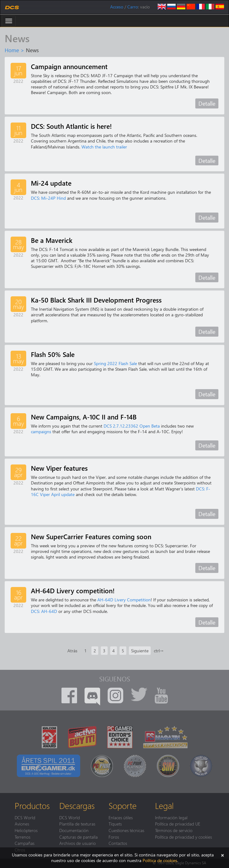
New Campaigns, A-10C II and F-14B (84, 417)
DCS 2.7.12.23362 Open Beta (132, 426)
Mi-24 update (51, 183)
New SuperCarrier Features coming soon (91, 536)
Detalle (207, 103)
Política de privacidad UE (178, 824)
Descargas (77, 805)
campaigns (41, 431)
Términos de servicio (174, 830)
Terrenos (22, 837)
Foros (114, 837)
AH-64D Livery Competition (124, 600)
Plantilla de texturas (77, 824)
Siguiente (140, 651)
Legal (164, 805)
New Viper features (59, 468)
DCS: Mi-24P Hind (48, 198)
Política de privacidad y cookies (183, 837)
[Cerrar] (222, 855)
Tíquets (115, 824)
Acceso (117, 7)
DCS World (25, 817)
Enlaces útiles (121, 817)
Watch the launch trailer (104, 147)
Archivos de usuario (78, 843)
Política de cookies (160, 860)
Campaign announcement (69, 66)
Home (12, 50)
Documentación (74, 830)
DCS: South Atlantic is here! (71, 126)
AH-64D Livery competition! (73, 590)
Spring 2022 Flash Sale (115, 363)
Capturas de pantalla (78, 837)
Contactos (118, 843)
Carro (133, 7)
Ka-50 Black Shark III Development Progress (96, 300)
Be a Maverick (52, 240)
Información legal (171, 817)
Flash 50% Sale (53, 354)
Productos (32, 805)
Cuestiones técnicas (126, 830)
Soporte (123, 805)
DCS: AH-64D (44, 611)
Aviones (22, 824)
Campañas (24, 843)
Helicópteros (26, 830)
